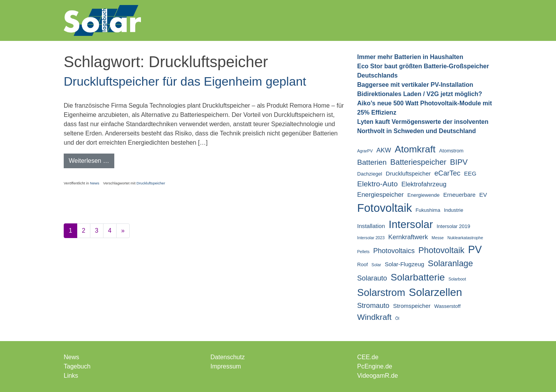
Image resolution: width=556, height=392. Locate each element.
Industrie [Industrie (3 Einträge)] (454, 210)
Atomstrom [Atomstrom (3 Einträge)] (451, 151)
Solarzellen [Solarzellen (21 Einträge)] (436, 292)
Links (71, 376)
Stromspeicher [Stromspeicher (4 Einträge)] (412, 306)
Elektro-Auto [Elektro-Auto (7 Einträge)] (377, 184)
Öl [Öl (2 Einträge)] (398, 318)
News (95, 183)
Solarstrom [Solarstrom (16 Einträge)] (381, 292)
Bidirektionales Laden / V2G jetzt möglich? (420, 94)
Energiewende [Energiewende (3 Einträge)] (424, 195)
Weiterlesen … (92, 160)
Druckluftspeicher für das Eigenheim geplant (185, 81)
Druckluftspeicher (151, 183)
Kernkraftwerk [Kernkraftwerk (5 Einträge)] (408, 237)
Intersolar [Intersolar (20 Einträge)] (411, 224)
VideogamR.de (378, 376)
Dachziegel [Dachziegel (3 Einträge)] (370, 174)
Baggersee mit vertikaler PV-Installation (415, 85)
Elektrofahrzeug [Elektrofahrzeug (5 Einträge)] (424, 184)
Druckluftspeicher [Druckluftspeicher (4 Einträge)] (408, 173)
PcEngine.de (375, 366)
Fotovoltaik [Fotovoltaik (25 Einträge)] (385, 208)
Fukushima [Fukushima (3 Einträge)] (428, 210)
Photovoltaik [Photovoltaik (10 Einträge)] (441, 250)
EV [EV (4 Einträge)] (483, 195)
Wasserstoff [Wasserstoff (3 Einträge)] (448, 306)
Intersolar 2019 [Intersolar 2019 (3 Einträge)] (453, 226)
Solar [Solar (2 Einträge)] (376, 265)
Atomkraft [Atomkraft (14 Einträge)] (415, 149)
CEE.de (368, 357)
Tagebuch (77, 366)
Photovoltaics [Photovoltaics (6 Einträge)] (394, 251)
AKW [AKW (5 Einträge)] (384, 150)
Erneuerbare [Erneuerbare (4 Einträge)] (459, 195)
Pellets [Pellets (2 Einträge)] (363, 252)
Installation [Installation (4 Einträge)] (371, 226)
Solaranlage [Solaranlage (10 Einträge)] (450, 263)
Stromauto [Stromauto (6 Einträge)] (373, 306)
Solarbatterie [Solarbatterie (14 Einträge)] (418, 277)
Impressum (226, 366)
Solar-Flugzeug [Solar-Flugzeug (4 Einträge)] (404, 264)
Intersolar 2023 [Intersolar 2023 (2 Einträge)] (371, 238)
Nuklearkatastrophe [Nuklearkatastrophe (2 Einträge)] (465, 238)
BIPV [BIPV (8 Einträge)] (459, 162)
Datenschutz (228, 357)
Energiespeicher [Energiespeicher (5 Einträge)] (380, 195)
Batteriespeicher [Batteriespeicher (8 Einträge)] (418, 162)
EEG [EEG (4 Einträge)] (470, 173)
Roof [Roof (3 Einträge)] (363, 264)
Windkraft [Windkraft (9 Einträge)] (374, 317)
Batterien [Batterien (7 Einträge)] (372, 162)
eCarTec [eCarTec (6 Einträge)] (447, 173)
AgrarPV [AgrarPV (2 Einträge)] (365, 151)
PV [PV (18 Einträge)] (475, 250)
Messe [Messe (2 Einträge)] (438, 238)
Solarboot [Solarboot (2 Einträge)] (457, 279)
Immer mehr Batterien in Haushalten (410, 57)
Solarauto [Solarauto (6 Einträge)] (372, 278)
